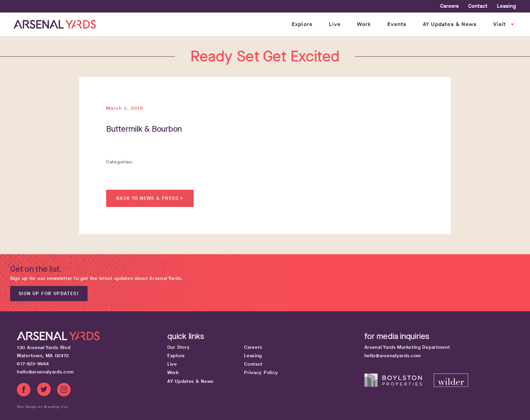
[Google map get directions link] (91, 352)
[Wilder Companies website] (451, 385)
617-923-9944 (33, 364)
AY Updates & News (450, 24)
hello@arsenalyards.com (45, 372)
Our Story (178, 347)
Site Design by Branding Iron (43, 407)
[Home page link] (55, 24)
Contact (478, 6)
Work (364, 24)
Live (335, 24)
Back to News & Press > (150, 198)
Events (397, 24)
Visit (505, 24)
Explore (302, 24)
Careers (449, 6)
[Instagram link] (64, 391)
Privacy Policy (261, 373)
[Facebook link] (24, 391)
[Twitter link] (44, 391)
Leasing (506, 6)
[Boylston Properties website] (399, 385)
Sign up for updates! (49, 294)
